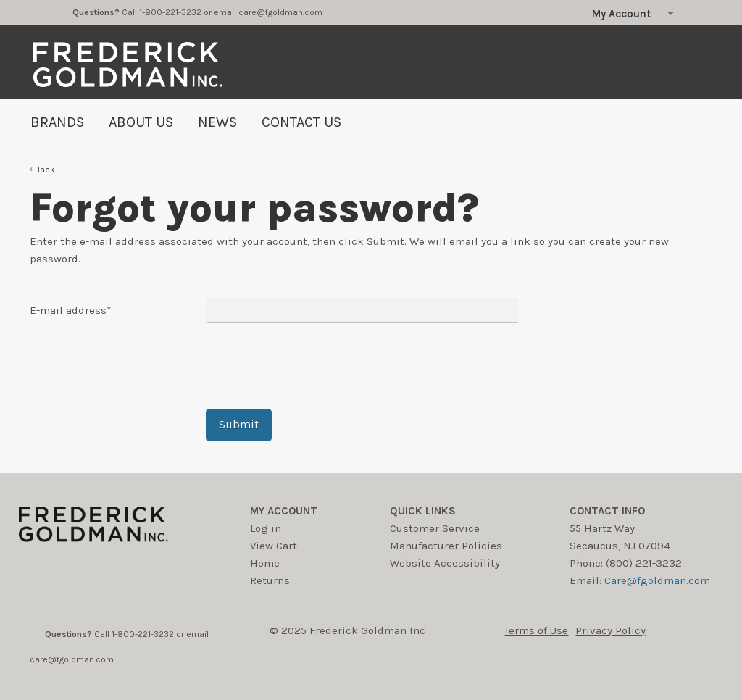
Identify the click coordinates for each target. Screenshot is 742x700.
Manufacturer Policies (446, 546)
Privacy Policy (610, 630)
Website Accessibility (445, 563)
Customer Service (435, 528)
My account (284, 511)
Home (265, 563)
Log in (266, 528)
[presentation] (316, 366)
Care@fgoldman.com (657, 580)
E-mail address (71, 310)
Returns (270, 580)
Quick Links (423, 511)
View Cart (274, 546)
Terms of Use (536, 630)
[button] (42, 170)
